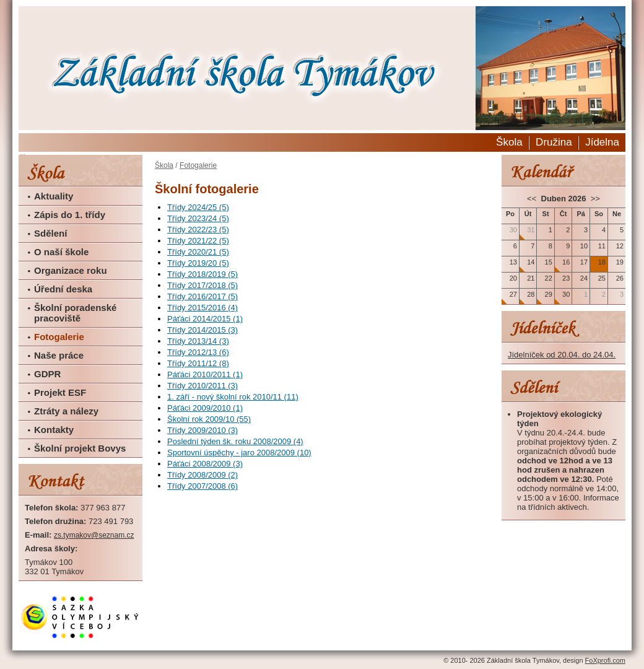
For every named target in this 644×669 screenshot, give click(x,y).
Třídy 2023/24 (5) (198, 218)
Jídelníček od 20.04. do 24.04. (562, 355)
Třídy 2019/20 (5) (198, 263)
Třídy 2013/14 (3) (198, 341)
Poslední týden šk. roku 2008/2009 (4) (235, 441)
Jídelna (602, 142)
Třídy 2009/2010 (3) (202, 430)
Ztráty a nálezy (66, 411)
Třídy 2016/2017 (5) (202, 296)
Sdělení (50, 233)
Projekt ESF (60, 392)
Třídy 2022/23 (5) (198, 230)
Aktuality (54, 196)
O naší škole (61, 252)
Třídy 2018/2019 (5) (202, 274)
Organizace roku (71, 270)
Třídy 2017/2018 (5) (202, 285)
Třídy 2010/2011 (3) (202, 386)
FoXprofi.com (605, 660)
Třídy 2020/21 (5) (198, 252)
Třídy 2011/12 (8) (198, 363)
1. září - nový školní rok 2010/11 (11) (233, 397)
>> (594, 199)
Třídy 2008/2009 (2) (202, 475)
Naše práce (59, 355)
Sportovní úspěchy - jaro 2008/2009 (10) (239, 453)
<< (533, 199)
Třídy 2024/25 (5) (198, 207)
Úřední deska (63, 289)
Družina (554, 142)
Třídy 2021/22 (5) (198, 241)
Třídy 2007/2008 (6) (202, 486)
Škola (509, 142)
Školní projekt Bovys (80, 448)
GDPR (47, 374)
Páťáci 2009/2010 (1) (205, 408)
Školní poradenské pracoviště (75, 313)
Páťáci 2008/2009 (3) (205, 464)
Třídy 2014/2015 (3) (202, 330)
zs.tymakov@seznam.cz (94, 535)
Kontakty (54, 430)
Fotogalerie (59, 337)
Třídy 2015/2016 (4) (202, 308)
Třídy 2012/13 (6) (198, 352)
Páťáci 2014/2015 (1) (205, 319)
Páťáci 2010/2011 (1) (205, 374)
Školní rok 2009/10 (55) (209, 419)
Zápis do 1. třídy (70, 215)
